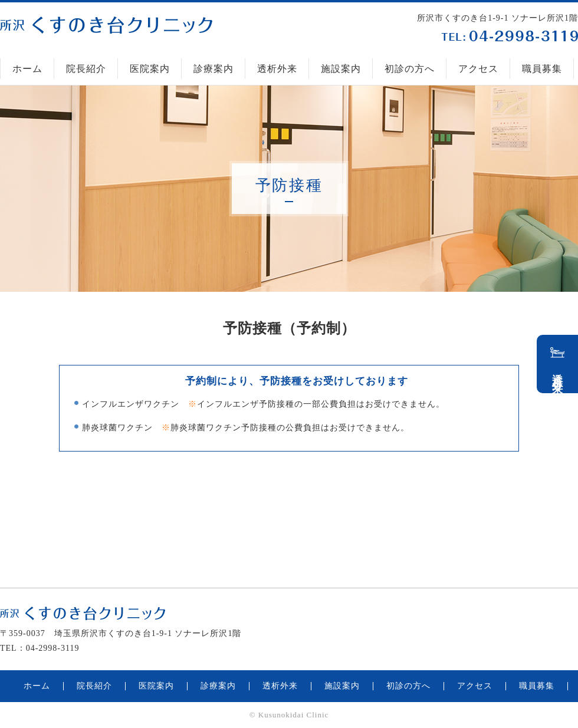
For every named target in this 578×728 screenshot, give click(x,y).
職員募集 (542, 69)
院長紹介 (86, 69)
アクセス (478, 69)
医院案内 (150, 69)
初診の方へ (410, 69)
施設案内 (341, 69)
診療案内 (214, 69)
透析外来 (277, 69)
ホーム (27, 69)
